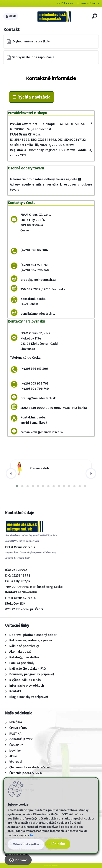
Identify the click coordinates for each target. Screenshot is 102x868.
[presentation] (11, 473)
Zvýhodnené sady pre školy (31, 41)
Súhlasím (58, 844)
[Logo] (54, 16)
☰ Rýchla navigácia (31, 97)
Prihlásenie (67, 3)
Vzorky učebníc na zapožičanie (33, 57)
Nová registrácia (90, 3)
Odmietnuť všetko (26, 844)
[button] (17, 486)
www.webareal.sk (55, 865)
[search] (95, 16)
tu (79, 179)
